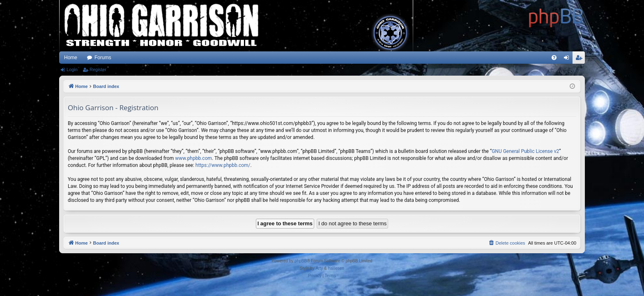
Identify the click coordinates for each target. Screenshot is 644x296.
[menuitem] (554, 58)
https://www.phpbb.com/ (223, 165)
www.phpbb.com (193, 158)
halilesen (336, 268)
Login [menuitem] (568, 59)
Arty (319, 268)
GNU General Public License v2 (525, 151)
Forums (103, 58)
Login (72, 69)
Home (71, 58)
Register (98, 69)
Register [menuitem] (581, 59)
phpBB (301, 261)
